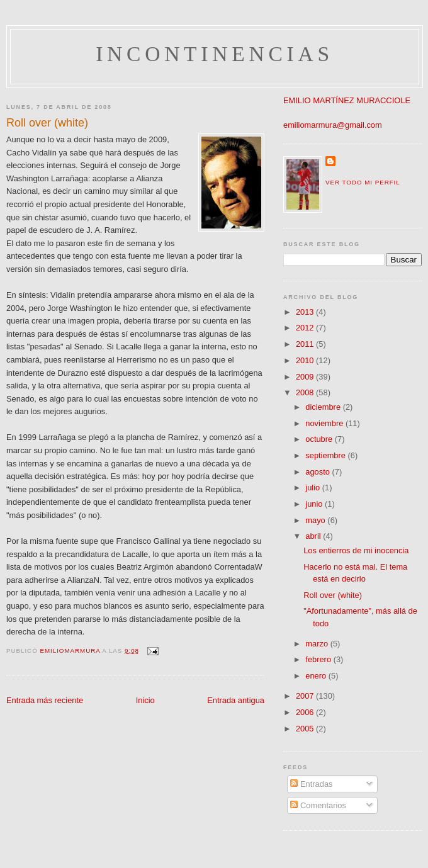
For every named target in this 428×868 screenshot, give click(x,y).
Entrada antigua (236, 700)
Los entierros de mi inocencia (356, 550)
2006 (306, 712)
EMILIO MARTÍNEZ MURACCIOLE (347, 100)
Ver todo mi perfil (363, 182)
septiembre (326, 455)
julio (313, 488)
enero (317, 676)
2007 (306, 696)
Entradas (311, 784)
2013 (306, 312)
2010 (306, 360)
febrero (319, 659)
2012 (306, 328)
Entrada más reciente (45, 700)
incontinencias (215, 54)
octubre (320, 439)
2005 (306, 729)
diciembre (324, 407)
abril (314, 536)
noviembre (325, 423)
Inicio (145, 700)
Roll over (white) (333, 595)
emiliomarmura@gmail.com (333, 125)
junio (315, 504)
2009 (306, 377)
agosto (318, 472)
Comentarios (318, 805)
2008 (306, 392)
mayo (316, 520)
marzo (318, 644)
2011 (306, 344)
